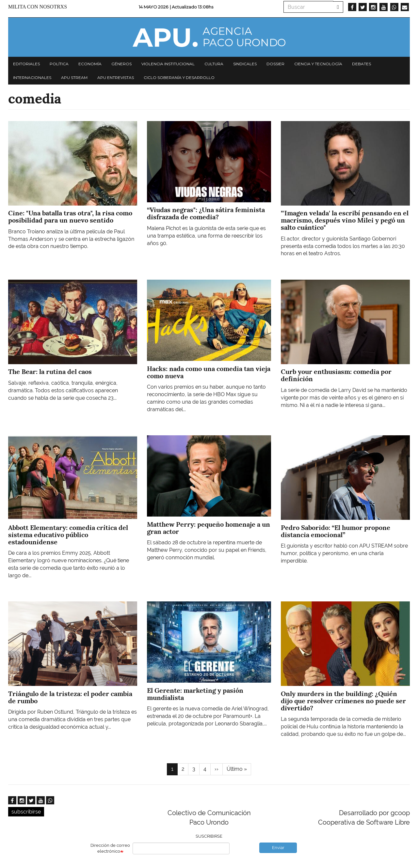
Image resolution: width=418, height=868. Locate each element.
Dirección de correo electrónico (110, 848)
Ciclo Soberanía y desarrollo (179, 77)
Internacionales (32, 77)
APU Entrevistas (116, 77)
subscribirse (26, 812)
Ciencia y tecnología (318, 64)
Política (59, 64)
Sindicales (245, 64)
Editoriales (26, 64)
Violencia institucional (168, 64)
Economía (90, 64)
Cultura (214, 64)
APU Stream (74, 77)
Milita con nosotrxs (38, 7)
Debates (362, 64)
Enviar (278, 848)
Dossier (275, 64)
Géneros (121, 64)
